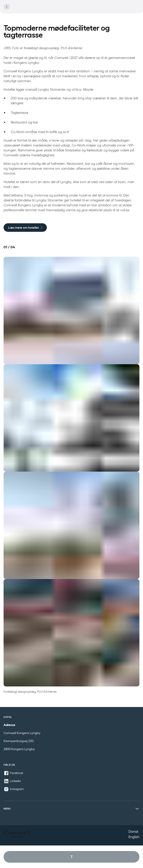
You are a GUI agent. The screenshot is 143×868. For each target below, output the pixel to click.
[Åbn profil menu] (124, 9)
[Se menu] (134, 9)
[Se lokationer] (108, 9)
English (134, 837)
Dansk (133, 831)
